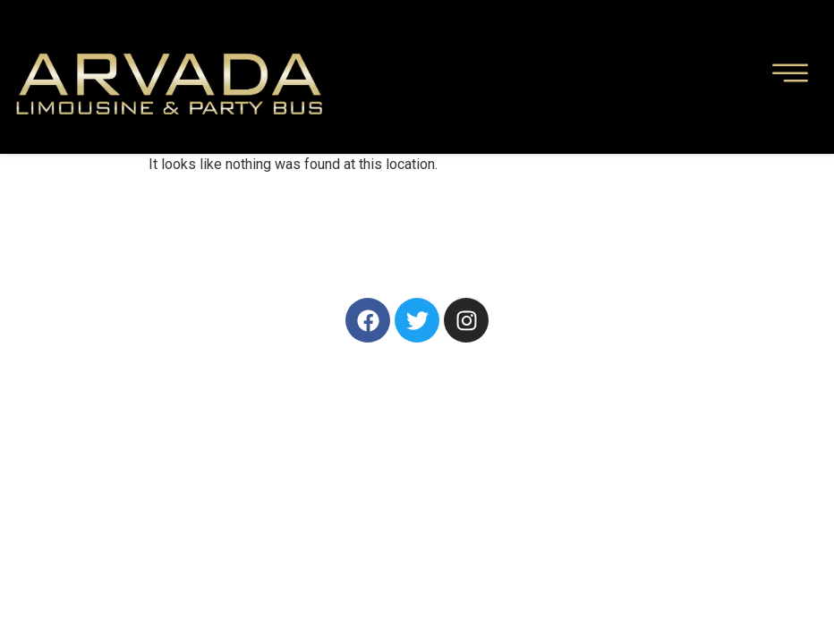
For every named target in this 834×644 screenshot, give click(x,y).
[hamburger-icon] (790, 77)
